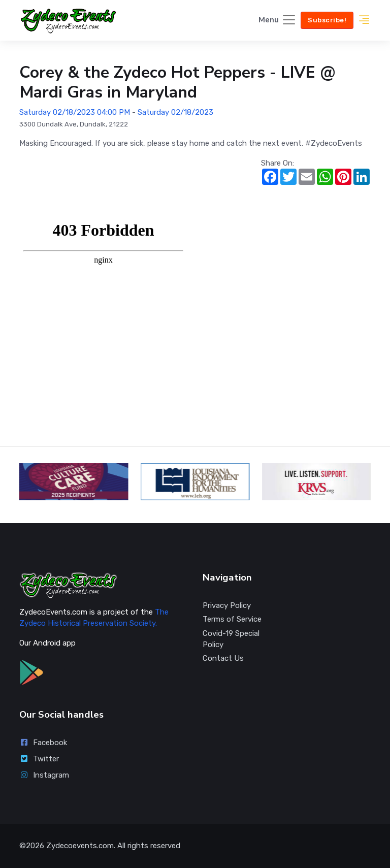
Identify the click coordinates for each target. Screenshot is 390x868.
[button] (364, 20)
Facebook (43, 743)
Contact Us (223, 658)
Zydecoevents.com (80, 846)
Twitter (39, 759)
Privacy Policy (227, 605)
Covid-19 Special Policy (231, 639)
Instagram (44, 775)
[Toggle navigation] (278, 21)
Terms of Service (232, 619)
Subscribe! (327, 20)
